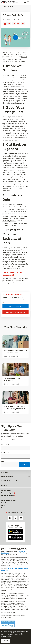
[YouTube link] (21, 518)
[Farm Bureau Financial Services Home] (10, 2)
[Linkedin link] (15, 518)
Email (3, 461)
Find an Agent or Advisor (16, 312)
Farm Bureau (17, 278)
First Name (5, 445)
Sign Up (25, 465)
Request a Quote (15, 306)
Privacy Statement (7, 637)
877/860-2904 (21, 551)
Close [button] (6, 641)
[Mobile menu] (28, 2)
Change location (19, 512)
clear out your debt (9, 221)
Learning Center (8, 6)
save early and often (10, 128)
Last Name (5, 453)
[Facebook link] (10, 518)
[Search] (25, 2)
